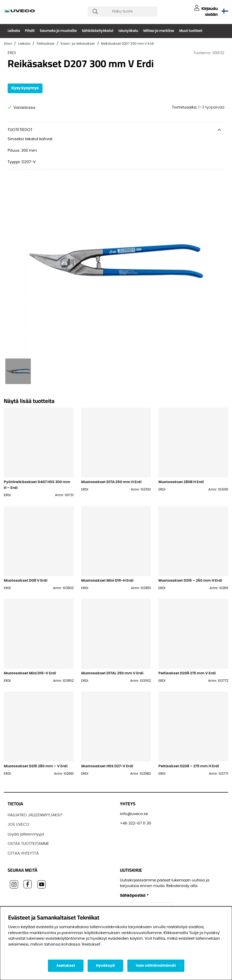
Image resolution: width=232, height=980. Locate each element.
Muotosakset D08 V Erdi (26, 581)
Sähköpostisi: (134, 896)
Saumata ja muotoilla (58, 31)
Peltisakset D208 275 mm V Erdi (187, 673)
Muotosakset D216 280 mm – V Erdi (36, 766)
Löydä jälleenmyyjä (26, 834)
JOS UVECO (18, 825)
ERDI (12, 53)
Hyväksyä (105, 966)
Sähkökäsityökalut (98, 31)
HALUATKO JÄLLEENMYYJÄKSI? (35, 815)
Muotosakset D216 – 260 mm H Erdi (190, 581)
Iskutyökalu (128, 31)
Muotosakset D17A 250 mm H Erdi (111, 482)
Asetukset (66, 966)
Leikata (14, 31)
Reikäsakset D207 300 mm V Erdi (127, 44)
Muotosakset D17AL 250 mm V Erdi (112, 673)
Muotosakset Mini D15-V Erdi (30, 673)
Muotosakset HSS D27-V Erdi (107, 766)
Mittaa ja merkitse (159, 31)
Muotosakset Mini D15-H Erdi (107, 581)
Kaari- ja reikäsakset (78, 44)
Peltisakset (46, 44)
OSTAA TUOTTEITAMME (28, 844)
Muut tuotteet (191, 31)
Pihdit (30, 31)
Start (8, 44)
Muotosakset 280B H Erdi (181, 482)
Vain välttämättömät (156, 966)
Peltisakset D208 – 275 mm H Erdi (189, 766)
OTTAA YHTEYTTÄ (23, 853)
